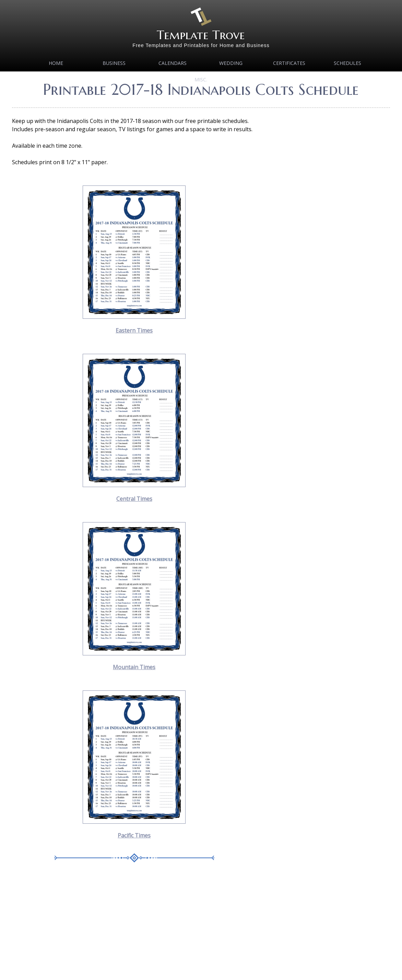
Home (56, 63)
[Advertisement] (134, 926)
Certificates (289, 63)
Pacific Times (134, 835)
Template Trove (201, 35)
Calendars (173, 63)
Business (114, 63)
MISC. (201, 80)
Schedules (347, 63)
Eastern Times (134, 330)
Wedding (231, 63)
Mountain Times (134, 667)
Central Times (134, 499)
